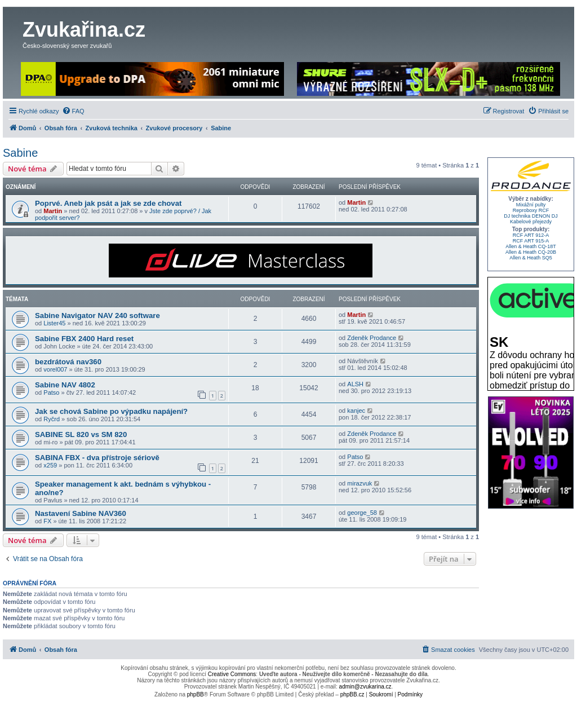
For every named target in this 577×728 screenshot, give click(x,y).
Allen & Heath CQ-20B (531, 252)
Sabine (20, 153)
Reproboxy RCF (531, 210)
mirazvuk (359, 483)
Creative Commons (232, 674)
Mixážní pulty (531, 205)
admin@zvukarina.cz (365, 687)
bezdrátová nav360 (68, 362)
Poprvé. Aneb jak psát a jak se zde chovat (108, 203)
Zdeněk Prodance (372, 338)
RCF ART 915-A (531, 241)
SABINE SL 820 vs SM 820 (81, 434)
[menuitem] (73, 111)
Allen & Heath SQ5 (531, 258)
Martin (53, 211)
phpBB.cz (352, 694)
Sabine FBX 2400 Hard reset (84, 339)
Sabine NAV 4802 (65, 385)
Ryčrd (52, 419)
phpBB (196, 694)
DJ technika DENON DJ (531, 216)
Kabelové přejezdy (531, 222)
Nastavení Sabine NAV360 (81, 513)
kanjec (356, 411)
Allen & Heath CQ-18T (531, 246)
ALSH (355, 384)
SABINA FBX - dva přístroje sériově (97, 458)
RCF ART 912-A (531, 235)
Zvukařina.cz (84, 30)
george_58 (362, 513)
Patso (51, 392)
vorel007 (55, 369)
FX (47, 521)
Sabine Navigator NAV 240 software (97, 316)
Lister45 (54, 323)
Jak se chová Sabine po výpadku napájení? (111, 411)
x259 (50, 465)
